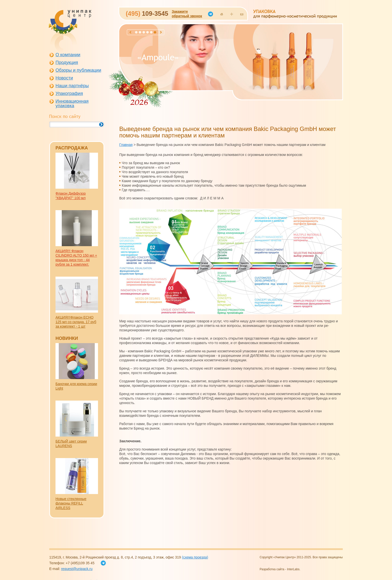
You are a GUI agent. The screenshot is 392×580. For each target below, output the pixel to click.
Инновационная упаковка (72, 103)
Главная (126, 145)
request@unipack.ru (77, 569)
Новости (64, 78)
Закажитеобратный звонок (187, 14)
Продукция (67, 62)
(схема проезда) (195, 557)
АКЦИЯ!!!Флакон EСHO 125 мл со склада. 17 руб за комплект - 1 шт (76, 322)
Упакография (69, 93)
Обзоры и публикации (78, 70)
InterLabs (293, 569)
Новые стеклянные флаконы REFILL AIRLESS (71, 503)
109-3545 (147, 13)
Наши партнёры (72, 86)
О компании (68, 55)
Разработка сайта (272, 569)
